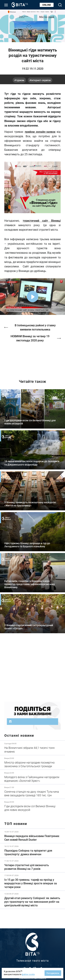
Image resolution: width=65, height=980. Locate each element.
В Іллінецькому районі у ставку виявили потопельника (35, 327)
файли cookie (28, 974)
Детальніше (32, 748)
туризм (20, 80)
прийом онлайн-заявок (40, 132)
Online (47, 5)
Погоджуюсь (53, 973)
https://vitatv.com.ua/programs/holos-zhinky (32, 358)
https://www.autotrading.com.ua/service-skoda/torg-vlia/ (32, 670)
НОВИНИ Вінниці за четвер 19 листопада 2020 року (30, 338)
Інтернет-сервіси (41, 80)
